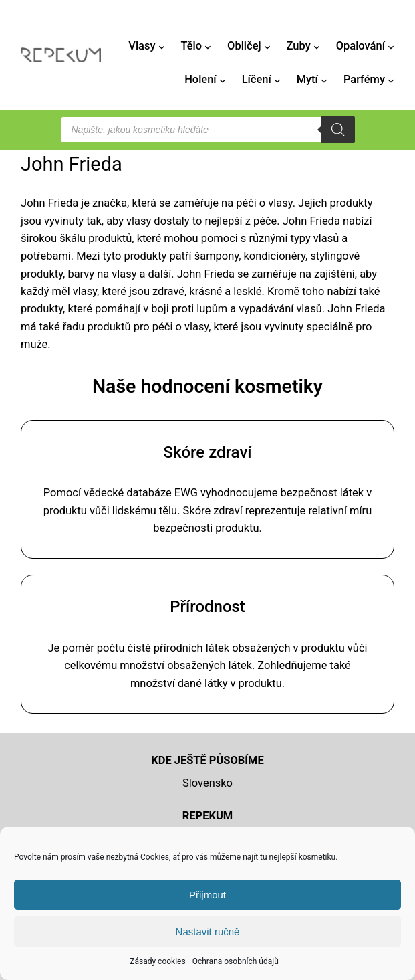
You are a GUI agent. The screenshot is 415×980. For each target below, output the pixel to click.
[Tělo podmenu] (208, 46)
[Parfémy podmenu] (391, 80)
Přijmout (207, 895)
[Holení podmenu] (223, 80)
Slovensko (207, 783)
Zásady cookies (157, 961)
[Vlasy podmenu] (162, 46)
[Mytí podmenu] (324, 80)
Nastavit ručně (208, 932)
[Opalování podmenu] (391, 46)
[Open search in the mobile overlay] (208, 130)
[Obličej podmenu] (267, 46)
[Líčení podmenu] (277, 80)
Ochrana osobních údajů (236, 961)
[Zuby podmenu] (317, 46)
